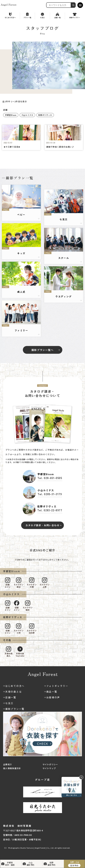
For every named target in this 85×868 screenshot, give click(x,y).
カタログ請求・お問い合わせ (42, 525)
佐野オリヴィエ (45, 115)
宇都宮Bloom (11, 115)
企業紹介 (8, 764)
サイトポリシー (50, 764)
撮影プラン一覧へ (42, 350)
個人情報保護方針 (12, 768)
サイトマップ (49, 768)
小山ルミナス (27, 115)
